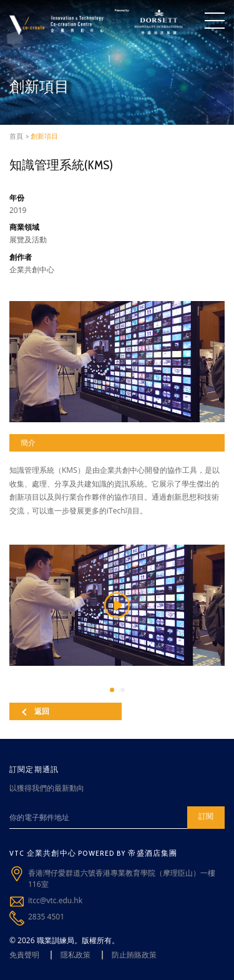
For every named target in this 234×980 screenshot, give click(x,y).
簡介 (28, 443)
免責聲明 (24, 955)
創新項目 (44, 136)
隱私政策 (76, 955)
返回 (36, 711)
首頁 (16, 136)
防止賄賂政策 (134, 955)
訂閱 (206, 816)
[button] (112, 690)
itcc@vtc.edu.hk (55, 900)
